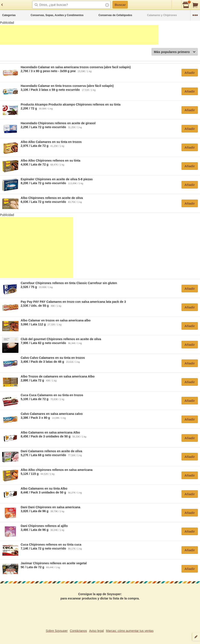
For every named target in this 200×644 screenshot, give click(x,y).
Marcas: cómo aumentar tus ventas (130, 631)
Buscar (120, 5)
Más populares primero (175, 52)
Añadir (190, 73)
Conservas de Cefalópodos (115, 15)
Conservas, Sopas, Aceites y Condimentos (57, 15)
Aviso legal (96, 631)
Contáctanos (78, 631)
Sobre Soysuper (57, 631)
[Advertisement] (79, 35)
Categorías (9, 15)
